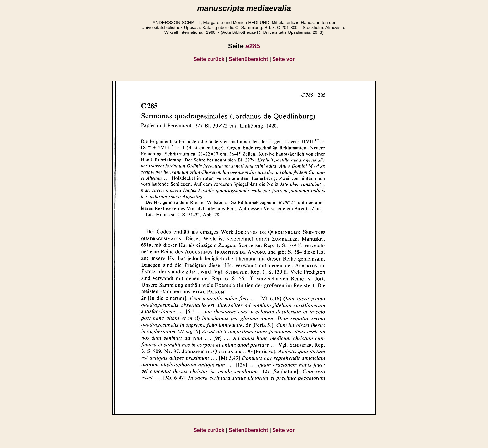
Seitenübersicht (248, 59)
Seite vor (283, 59)
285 (253, 46)
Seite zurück (209, 59)
